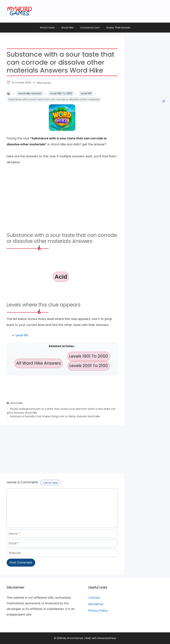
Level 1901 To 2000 (61, 93)
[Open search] (164, 101)
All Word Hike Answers (39, 363)
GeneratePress (107, 638)
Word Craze (47, 27)
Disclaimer (96, 604)
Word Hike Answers (30, 93)
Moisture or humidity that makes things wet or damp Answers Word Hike (55, 416)
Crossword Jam (90, 27)
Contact (94, 598)
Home (9, 94)
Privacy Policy (98, 611)
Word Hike (67, 27)
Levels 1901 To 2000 (89, 356)
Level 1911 (86, 93)
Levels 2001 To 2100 (89, 366)
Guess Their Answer (118, 27)
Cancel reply (50, 483)
